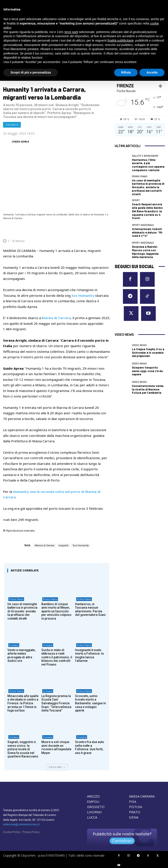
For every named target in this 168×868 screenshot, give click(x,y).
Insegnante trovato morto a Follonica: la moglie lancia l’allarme (89, 654)
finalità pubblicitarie (120, 40)
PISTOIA (136, 806)
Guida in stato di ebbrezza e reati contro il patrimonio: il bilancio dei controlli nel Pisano (57, 657)
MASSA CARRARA (142, 796)
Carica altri (57, 766)
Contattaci (122, 840)
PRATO (135, 811)
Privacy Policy (31, 831)
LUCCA (92, 817)
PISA (133, 801)
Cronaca (12, 125)
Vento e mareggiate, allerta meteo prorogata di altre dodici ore (23, 654)
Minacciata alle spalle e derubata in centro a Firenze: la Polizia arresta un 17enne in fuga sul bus (23, 703)
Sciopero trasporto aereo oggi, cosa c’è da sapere (147, 338)
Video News (139, 313)
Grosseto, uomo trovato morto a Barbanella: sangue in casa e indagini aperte (90, 701)
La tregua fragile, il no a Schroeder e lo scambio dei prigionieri (148, 320)
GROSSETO (96, 806)
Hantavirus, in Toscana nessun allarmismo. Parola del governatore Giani (90, 610)
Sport (136, 196)
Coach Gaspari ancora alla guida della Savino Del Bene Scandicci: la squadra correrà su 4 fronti (148, 204)
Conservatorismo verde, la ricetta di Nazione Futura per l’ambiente (148, 357)
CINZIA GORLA (20, 141)
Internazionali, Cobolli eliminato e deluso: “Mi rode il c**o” (148, 222)
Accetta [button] (152, 72)
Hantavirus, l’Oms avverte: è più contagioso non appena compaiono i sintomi (148, 164)
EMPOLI (93, 801)
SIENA (134, 817)
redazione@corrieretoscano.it (21, 824)
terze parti (71, 32)
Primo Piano (15, 600)
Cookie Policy (12, 831)
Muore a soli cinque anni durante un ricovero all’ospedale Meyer (55, 747)
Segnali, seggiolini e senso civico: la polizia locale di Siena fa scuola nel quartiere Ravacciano (22, 749)
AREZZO (93, 796)
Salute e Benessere (145, 156)
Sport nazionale (143, 215)
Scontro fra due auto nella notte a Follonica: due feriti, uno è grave (89, 746)
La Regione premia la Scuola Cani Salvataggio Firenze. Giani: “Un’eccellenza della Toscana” (57, 703)
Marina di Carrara (45, 546)
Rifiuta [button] (126, 72)
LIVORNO (94, 811)
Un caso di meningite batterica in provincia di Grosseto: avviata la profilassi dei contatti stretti (23, 612)
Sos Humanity (81, 546)
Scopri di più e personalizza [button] (31, 72)
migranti (63, 546)
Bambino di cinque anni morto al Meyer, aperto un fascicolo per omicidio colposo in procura (56, 612)
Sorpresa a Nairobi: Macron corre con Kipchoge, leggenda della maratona (148, 240)
